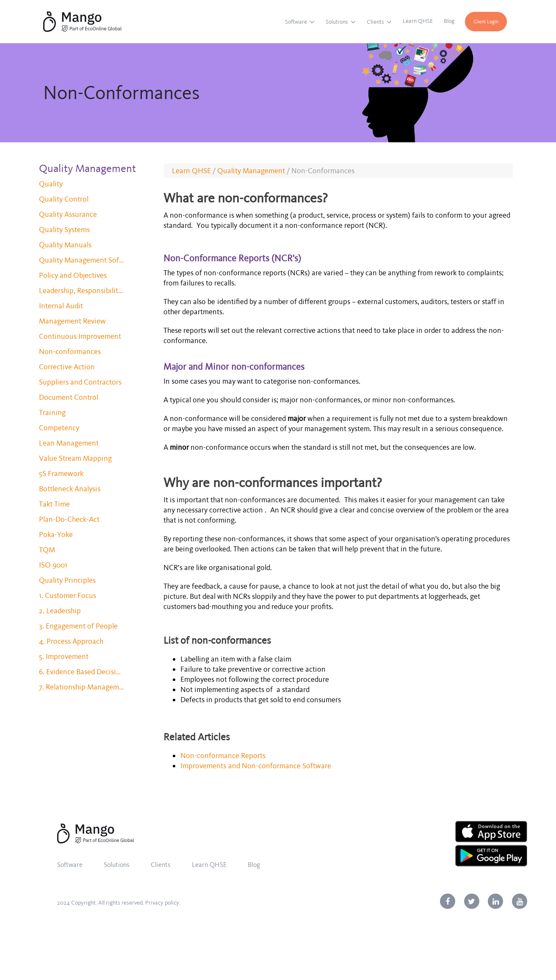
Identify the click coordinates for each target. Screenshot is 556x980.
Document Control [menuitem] (69, 397)
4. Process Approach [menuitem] (71, 641)
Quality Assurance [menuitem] (68, 214)
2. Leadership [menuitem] (60, 611)
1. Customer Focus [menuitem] (68, 595)
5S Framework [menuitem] (61, 473)
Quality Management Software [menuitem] (81, 260)
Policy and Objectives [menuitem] (73, 275)
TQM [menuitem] (47, 550)
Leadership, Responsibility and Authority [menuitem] (81, 291)
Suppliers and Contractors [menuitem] (80, 382)
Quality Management (251, 171)
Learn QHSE (191, 171)
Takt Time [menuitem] (54, 504)
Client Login (486, 22)
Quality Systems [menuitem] (64, 230)
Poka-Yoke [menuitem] (56, 534)
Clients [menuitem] (375, 22)
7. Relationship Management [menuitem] (81, 687)
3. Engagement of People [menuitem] (78, 626)
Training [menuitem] (52, 412)
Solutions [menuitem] (337, 22)
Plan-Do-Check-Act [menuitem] (69, 519)
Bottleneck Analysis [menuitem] (70, 489)
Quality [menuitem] (51, 184)
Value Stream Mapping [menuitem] (75, 458)
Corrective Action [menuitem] (67, 367)
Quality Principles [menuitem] (67, 580)
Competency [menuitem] (59, 428)
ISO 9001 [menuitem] (53, 565)
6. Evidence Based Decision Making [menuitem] (81, 672)
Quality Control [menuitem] (64, 199)
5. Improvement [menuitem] (64, 656)
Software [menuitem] (296, 22)
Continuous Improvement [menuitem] (80, 336)
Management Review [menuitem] (72, 321)
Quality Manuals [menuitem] (65, 245)
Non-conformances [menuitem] (70, 352)
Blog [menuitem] (449, 21)
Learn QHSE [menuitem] (418, 21)
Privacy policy (162, 903)
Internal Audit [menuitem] (61, 306)
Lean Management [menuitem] (69, 443)
